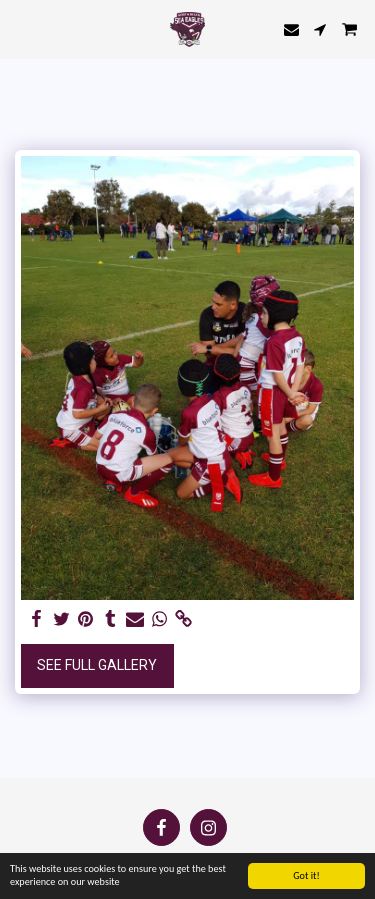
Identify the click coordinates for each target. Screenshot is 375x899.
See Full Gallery (97, 665)
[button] (22, 29)
